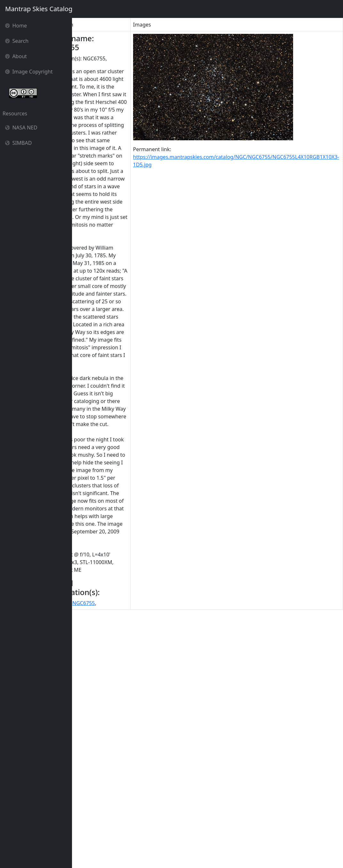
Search (17, 41)
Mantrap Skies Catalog (39, 9)
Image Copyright (29, 72)
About (16, 56)
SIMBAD (18, 143)
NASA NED (21, 128)
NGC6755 (113, 849)
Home (16, 26)
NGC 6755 (87, 849)
